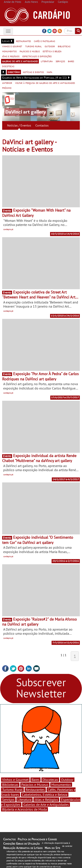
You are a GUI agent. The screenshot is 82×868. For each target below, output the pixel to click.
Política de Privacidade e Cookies (37, 839)
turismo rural (33, 46)
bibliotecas (64, 46)
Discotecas (50, 780)
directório (14, 72)
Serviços (8, 800)
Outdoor (67, 780)
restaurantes (23, 41)
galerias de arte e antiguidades (20, 61)
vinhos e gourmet (12, 46)
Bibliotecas (10, 785)
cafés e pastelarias (44, 41)
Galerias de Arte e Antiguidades (46, 805)
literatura (47, 61)
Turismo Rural (12, 790)
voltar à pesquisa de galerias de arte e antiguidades (45, 83)
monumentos (9, 51)
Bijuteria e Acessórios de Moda (24, 809)
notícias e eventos (33, 72)
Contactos (42, 125)
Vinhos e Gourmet (15, 780)
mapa (50, 72)
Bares (35, 780)
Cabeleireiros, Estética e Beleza (45, 795)
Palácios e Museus (35, 785)
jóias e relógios (11, 56)
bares (71, 61)
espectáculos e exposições (37, 56)
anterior (7, 83)
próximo (7, 88)
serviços (60, 61)
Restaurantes (35, 790)
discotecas (8, 66)
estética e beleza (52, 51)
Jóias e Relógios (46, 800)
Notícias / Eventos (19, 125)
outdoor (50, 46)
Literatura (24, 800)
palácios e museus (30, 51)
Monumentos (61, 785)
